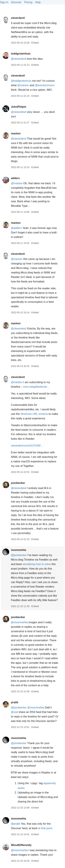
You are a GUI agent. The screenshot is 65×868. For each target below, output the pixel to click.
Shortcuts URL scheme (34, 414)
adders (15, 178)
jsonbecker (18, 483)
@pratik (15, 824)
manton (16, 133)
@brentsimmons (45, 85)
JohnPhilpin (19, 107)
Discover (16, 2)
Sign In (4, 2)
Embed (35, 43)
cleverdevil (18, 18)
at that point (45, 828)
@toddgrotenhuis (21, 81)
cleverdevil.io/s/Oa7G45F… (27, 446)
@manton (23, 85)
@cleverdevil (19, 59)
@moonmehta (19, 622)
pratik (15, 702)
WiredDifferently (21, 845)
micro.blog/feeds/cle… (36, 387)
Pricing (28, 2)
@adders (16, 228)
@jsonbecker (19, 555)
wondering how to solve (37, 564)
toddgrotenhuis (21, 54)
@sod (14, 712)
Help (38, 2)
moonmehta (18, 550)
